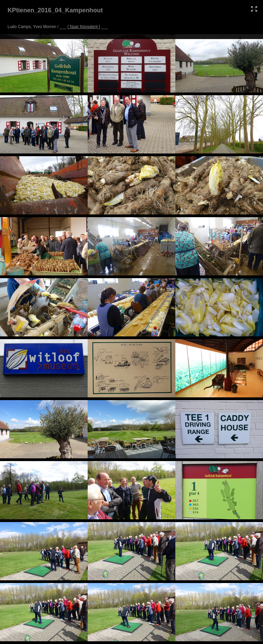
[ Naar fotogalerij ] (84, 27)
